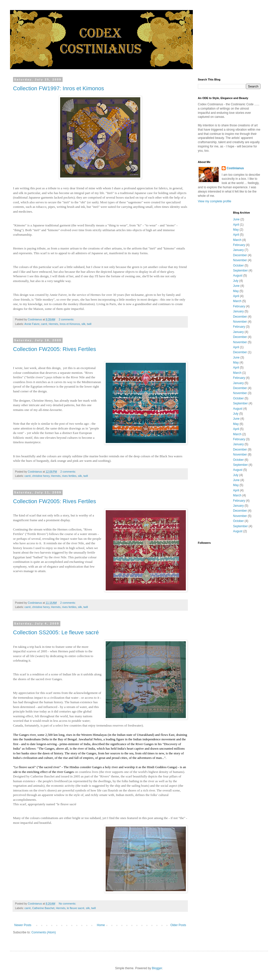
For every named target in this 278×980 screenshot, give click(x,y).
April (236, 225)
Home (101, 925)
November (240, 260)
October (239, 265)
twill (89, 324)
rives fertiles (69, 476)
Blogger (157, 968)
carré (44, 324)
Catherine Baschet (43, 908)
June (236, 219)
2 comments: (67, 319)
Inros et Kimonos (70, 324)
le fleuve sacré (76, 908)
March (237, 240)
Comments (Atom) (43, 932)
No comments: (68, 904)
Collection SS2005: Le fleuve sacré (56, 632)
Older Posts (178, 925)
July (236, 281)
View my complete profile (215, 201)
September (241, 271)
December (240, 255)
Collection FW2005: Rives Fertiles (54, 349)
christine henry (41, 476)
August (238, 276)
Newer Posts (23, 925)
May (236, 230)
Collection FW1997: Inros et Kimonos (58, 88)
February (239, 245)
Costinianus (235, 168)
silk (83, 324)
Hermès (53, 324)
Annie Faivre (32, 324)
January (239, 250)
